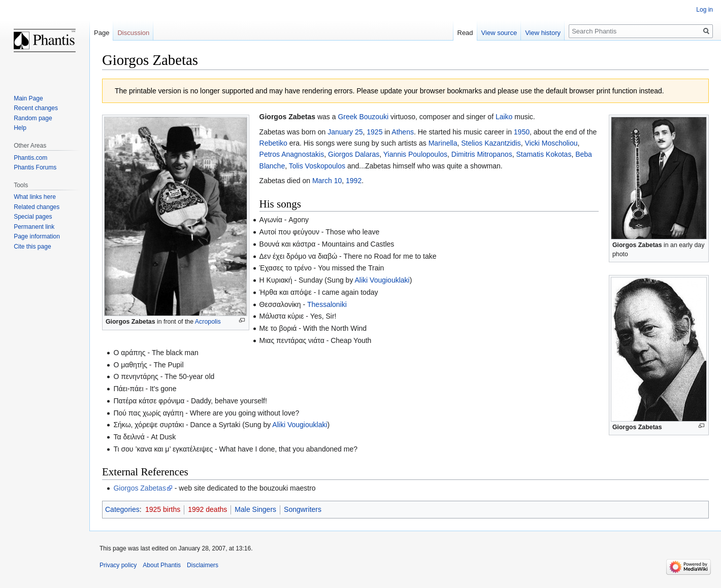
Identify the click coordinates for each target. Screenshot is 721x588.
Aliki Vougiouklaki (382, 280)
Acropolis (208, 322)
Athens (403, 132)
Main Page (28, 98)
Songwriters (303, 509)
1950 (522, 132)
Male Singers (255, 509)
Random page (33, 118)
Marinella (443, 143)
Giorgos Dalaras (354, 154)
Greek (347, 117)
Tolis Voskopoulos (317, 166)
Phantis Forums (35, 167)
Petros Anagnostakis (292, 154)
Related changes (37, 207)
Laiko (504, 117)
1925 (374, 132)
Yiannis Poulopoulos (415, 154)
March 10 (327, 181)
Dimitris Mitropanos (482, 154)
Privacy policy (118, 565)
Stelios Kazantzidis (491, 143)
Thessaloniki (327, 304)
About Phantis (162, 565)
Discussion (133, 33)
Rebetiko (273, 143)
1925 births (163, 509)
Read (465, 33)
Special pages (33, 217)
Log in (704, 10)
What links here (35, 197)
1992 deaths (207, 509)
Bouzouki (374, 117)
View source (499, 33)
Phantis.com (30, 158)
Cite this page (32, 247)
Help (20, 128)
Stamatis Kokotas (544, 154)
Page (102, 33)
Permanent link (34, 227)
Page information (37, 236)
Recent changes (36, 108)
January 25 (345, 132)
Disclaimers (203, 565)
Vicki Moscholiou (551, 143)
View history (543, 33)
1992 (354, 181)
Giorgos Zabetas (130, 322)
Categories (122, 509)
